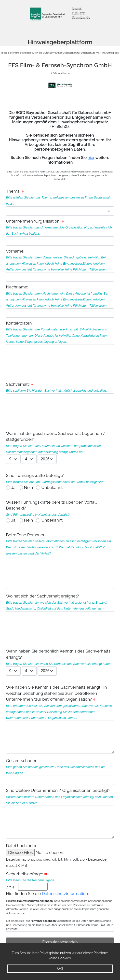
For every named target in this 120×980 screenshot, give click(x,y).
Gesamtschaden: (60, 772)
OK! (60, 968)
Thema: (13, 191)
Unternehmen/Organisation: (60, 232)
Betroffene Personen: (60, 561)
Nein (28, 487)
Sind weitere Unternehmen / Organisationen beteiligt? (60, 813)
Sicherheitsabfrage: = (30, 881)
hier (91, 158)
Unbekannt (52, 487)
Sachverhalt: (60, 404)
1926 (47, 459)
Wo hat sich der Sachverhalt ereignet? (60, 619)
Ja (13, 487)
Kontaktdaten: (60, 349)
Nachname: (60, 301)
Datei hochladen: (49, 850)
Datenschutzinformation (65, 894)
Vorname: (60, 265)
